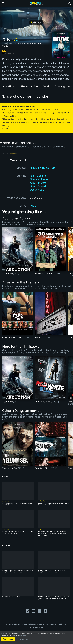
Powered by (10, 154)
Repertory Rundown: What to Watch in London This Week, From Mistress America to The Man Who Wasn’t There (54, 598)
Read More (23, 635)
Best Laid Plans (43, 468)
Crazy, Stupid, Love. (12, 338)
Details (47, 86)
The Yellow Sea (10, 468)
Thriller (6, 46)
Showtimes (9, 86)
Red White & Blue (44, 402)
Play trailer (35, 22)
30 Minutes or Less (45, 274)
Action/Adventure (27, 44)
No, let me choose (22, 639)
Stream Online (29, 86)
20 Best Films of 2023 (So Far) (11, 596)
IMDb (33, 206)
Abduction (8, 274)
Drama (40, 44)
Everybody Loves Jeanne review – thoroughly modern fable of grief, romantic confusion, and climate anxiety (52, 533)
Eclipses (39, 338)
